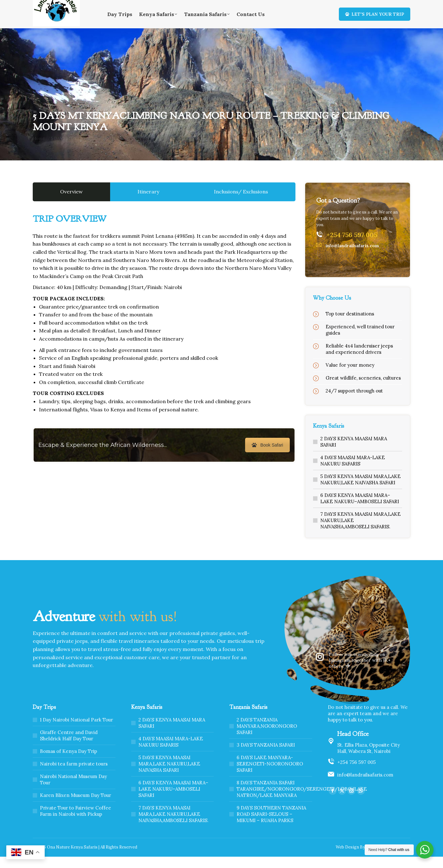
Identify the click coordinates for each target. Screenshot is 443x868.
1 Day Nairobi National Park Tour (76, 731)
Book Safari (267, 456)
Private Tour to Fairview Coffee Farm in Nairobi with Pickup (76, 822)
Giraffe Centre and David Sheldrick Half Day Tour (69, 747)
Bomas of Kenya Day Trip (69, 762)
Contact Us (345, 6)
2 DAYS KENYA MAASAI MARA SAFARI (354, 453)
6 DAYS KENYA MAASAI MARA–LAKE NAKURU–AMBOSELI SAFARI (360, 510)
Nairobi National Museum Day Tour (73, 791)
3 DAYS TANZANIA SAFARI (266, 756)
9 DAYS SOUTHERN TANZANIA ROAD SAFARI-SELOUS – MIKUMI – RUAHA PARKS (271, 825)
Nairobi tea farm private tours (74, 775)
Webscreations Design (388, 858)
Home (301, 6)
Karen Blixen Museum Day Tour (76, 807)
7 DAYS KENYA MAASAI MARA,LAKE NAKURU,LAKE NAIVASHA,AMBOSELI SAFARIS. (360, 532)
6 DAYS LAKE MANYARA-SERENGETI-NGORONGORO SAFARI (270, 775)
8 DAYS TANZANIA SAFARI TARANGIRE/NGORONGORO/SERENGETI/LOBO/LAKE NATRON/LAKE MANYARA (302, 800)
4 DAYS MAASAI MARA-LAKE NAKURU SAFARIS (353, 472)
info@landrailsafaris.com (365, 786)
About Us (320, 6)
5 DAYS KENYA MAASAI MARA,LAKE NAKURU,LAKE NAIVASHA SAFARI (360, 491)
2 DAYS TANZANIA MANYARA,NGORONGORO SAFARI (267, 737)
